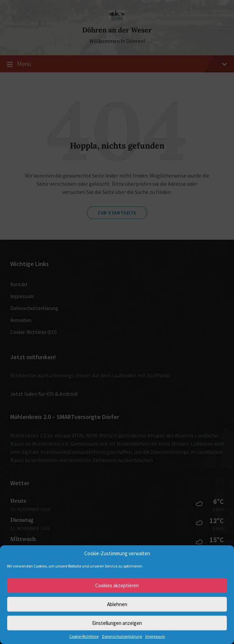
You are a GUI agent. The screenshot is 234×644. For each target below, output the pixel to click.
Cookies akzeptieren (117, 585)
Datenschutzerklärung (122, 636)
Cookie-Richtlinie (84, 636)
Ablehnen (117, 604)
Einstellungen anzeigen (117, 623)
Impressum (155, 636)
